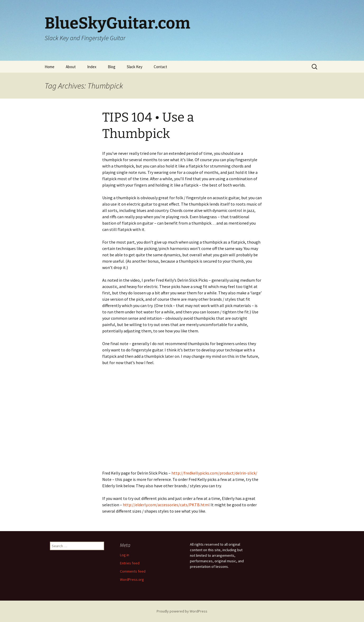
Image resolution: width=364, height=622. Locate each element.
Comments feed (133, 571)
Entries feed (130, 563)
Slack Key (135, 67)
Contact (160, 67)
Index (92, 67)
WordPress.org (132, 579)
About (71, 67)
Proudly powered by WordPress (182, 611)
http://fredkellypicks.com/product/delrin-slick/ (214, 473)
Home (50, 67)
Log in (125, 555)
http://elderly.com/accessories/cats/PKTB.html (166, 505)
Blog (112, 67)
